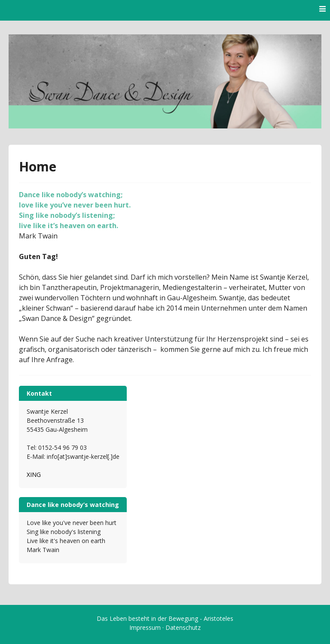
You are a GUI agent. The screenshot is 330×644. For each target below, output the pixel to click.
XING (34, 475)
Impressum (145, 627)
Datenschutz (183, 627)
